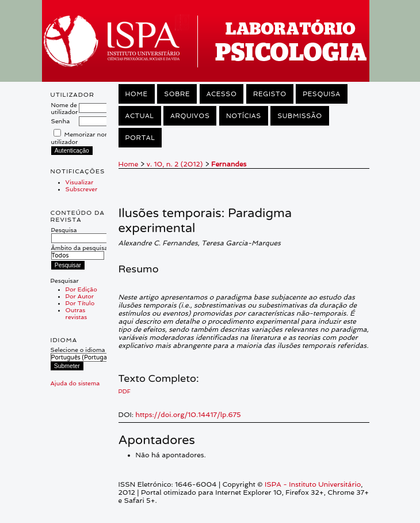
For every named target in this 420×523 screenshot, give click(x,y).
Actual (140, 116)
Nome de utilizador (65, 108)
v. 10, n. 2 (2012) (175, 164)
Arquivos (190, 116)
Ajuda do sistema (75, 383)
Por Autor (80, 296)
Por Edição (81, 289)
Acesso (222, 94)
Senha (61, 121)
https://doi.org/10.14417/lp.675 (188, 415)
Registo (270, 94)
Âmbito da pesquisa (80, 251)
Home (137, 94)
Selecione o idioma (78, 350)
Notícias (244, 116)
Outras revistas (77, 313)
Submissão (299, 116)
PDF (125, 391)
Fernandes (229, 164)
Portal (140, 138)
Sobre (177, 94)
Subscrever (82, 189)
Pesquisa (82, 234)
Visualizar (80, 182)
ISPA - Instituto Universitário (313, 484)
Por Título (80, 303)
